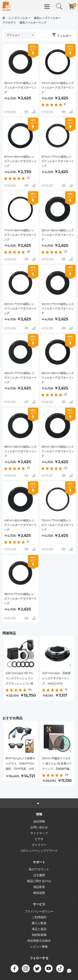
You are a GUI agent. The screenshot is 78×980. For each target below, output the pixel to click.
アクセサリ (9, 23)
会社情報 (39, 822)
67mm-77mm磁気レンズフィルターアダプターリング (58, 161)
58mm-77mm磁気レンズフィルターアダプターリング (20, 599)
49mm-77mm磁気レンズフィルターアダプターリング (20, 378)
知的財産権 (39, 935)
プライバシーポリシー (39, 912)
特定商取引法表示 (39, 941)
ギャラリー (39, 845)
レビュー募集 (39, 947)
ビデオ (39, 839)
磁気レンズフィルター (47, 18)
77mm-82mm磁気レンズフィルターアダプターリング (20, 235)
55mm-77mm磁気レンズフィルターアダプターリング (20, 88)
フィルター (64, 36)
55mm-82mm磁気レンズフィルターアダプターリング (58, 451)
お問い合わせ (39, 827)
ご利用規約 (39, 917)
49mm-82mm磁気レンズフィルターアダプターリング (20, 525)
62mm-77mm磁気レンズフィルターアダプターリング (20, 309)
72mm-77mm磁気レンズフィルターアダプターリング (58, 525)
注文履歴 (39, 875)
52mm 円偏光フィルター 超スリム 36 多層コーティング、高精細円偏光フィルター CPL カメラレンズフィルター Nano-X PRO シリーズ (57, 764)
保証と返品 (39, 929)
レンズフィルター (20, 18)
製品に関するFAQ (39, 881)
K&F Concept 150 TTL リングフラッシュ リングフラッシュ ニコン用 (19, 679)
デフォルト (14, 35)
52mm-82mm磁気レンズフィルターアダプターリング (58, 235)
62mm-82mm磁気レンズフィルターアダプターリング (58, 378)
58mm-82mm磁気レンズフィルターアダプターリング (20, 451)
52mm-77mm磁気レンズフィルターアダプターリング (58, 309)
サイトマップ (39, 833)
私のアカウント (39, 870)
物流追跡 (39, 893)
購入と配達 (39, 923)
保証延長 (39, 887)
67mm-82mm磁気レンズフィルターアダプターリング (20, 161)
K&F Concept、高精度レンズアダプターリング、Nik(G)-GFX (56, 679)
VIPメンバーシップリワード (39, 851)
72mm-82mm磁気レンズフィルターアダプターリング (58, 88)
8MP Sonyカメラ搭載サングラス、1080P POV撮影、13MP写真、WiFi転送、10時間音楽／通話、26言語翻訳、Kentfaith (20, 764)
